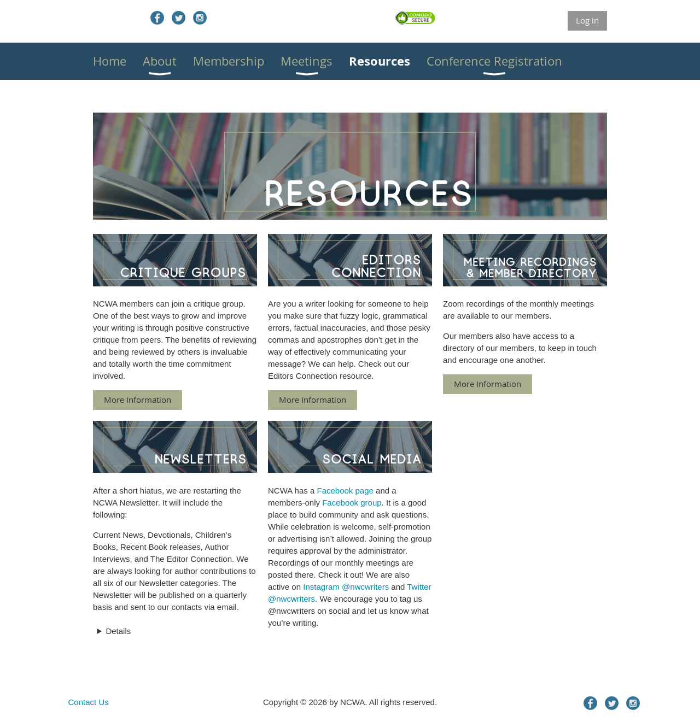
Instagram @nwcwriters (346, 587)
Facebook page (345, 491)
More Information (138, 400)
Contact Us (89, 702)
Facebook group (352, 503)
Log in (587, 20)
